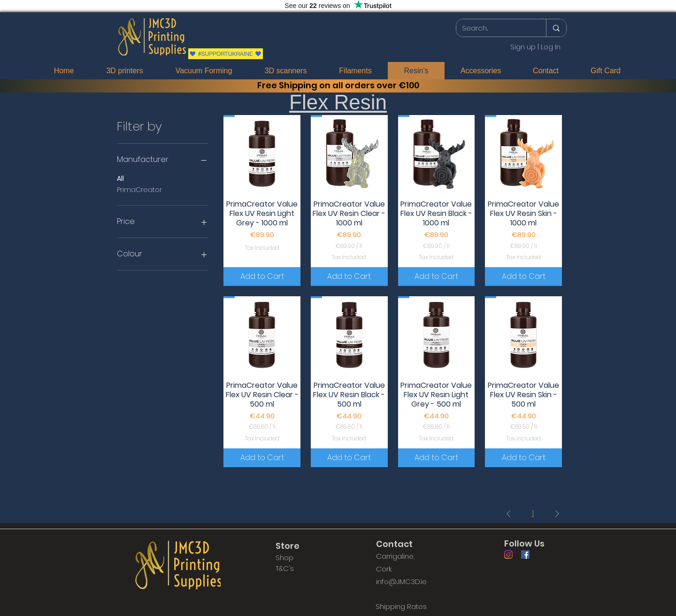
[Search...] (494, 28)
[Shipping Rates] (401, 607)
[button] (543, 18)
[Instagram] (508, 554)
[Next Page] (557, 514)
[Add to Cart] (262, 277)
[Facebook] (525, 554)
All (120, 178)
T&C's (285, 568)
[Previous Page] (508, 514)
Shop (284, 558)
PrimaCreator (139, 189)
